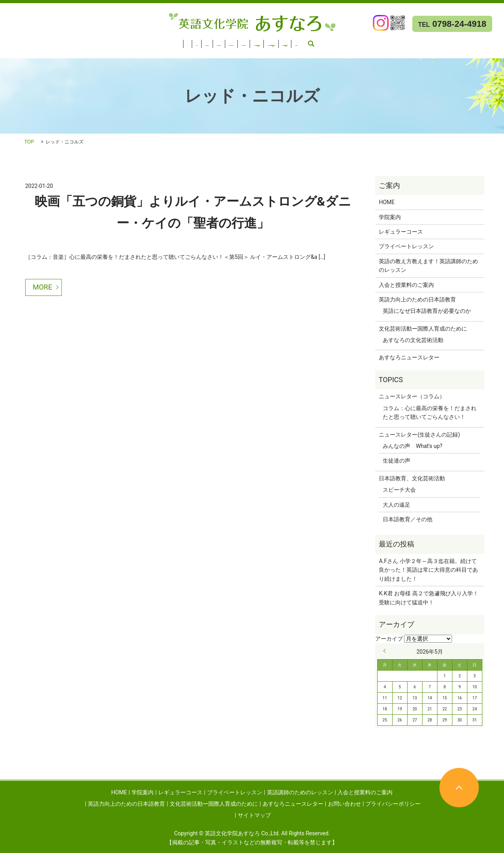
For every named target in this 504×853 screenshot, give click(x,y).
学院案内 (39, 41)
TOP (29, 142)
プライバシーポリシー (393, 804)
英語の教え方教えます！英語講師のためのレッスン (428, 266)
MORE (42, 287)
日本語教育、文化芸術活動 (412, 478)
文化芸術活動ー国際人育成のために (48, 52)
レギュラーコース (80, 41)
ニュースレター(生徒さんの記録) (419, 435)
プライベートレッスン (138, 41)
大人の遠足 (397, 505)
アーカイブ (389, 639)
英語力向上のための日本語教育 (350, 41)
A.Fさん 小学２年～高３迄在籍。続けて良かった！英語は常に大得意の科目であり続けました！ (428, 570)
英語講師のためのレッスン (207, 41)
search (233, 52)
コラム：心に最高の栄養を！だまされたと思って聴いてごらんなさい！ (430, 413)
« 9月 (387, 651)
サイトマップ (254, 815)
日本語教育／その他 (408, 519)
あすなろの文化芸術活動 (413, 340)
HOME (12, 41)
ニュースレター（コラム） (412, 396)
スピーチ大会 (399, 490)
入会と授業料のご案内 (276, 41)
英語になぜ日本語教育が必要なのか (427, 311)
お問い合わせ (202, 52)
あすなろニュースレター (139, 52)
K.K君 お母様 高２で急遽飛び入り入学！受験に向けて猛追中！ (428, 598)
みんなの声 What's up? (412, 446)
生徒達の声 (397, 461)
